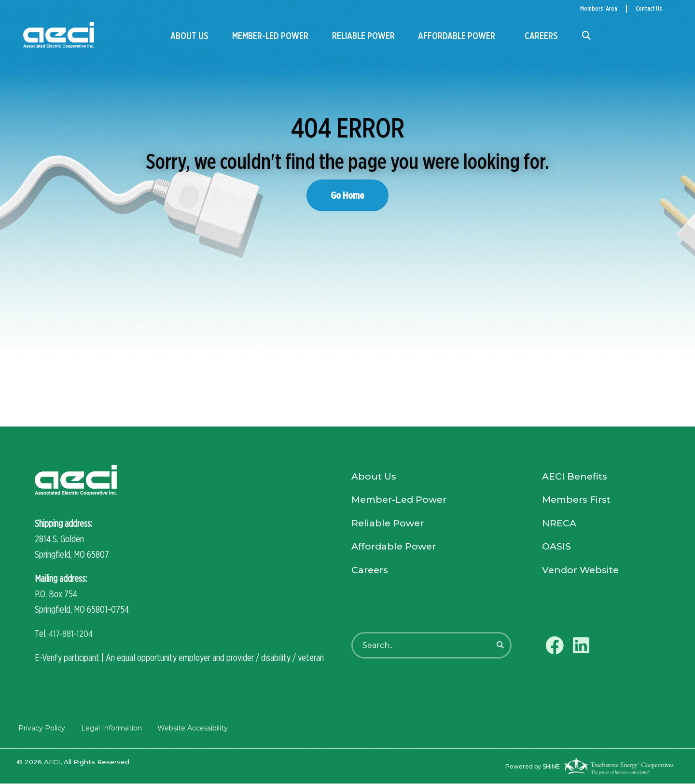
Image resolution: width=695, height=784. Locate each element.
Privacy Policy (40, 729)
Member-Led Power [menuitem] (270, 36)
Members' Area (599, 8)
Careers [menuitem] (541, 36)
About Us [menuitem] (189, 36)
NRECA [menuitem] (559, 526)
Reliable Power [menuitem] (363, 36)
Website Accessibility (191, 729)
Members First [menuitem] (578, 502)
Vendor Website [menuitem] (582, 574)
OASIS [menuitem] (557, 550)
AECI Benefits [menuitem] (576, 478)
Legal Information (110, 729)
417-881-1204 (71, 634)
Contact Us (649, 8)
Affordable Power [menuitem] (457, 36)
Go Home (347, 195)
